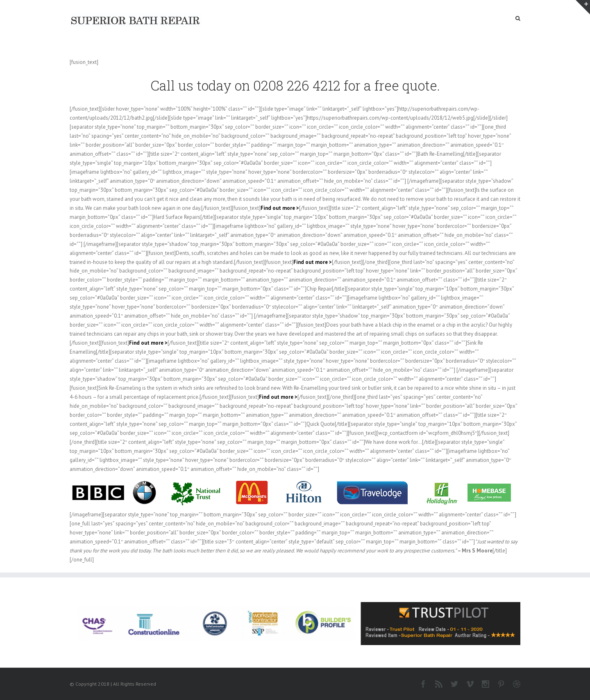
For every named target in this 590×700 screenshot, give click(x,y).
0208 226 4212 (297, 85)
